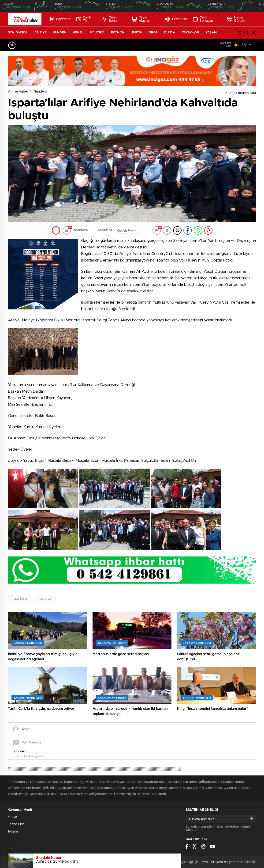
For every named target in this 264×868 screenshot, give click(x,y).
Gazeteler (60, 19)
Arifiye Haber (18, 92)
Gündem (40, 92)
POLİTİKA (97, 33)
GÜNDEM (60, 33)
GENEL (78, 33)
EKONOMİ (118, 33)
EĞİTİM (137, 33)
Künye (12, 817)
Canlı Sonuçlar (203, 19)
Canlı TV (83, 19)
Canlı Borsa (110, 19)
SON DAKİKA (18, 33)
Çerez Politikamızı (213, 862)
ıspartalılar (20, 599)
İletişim (13, 832)
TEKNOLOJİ (190, 33)
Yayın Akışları (141, 19)
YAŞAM (211, 33)
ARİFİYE (40, 33)
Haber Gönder (237, 19)
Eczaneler (176, 19)
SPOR (153, 33)
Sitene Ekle (16, 824)
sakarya (45, 599)
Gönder (20, 751)
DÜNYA (170, 33)
